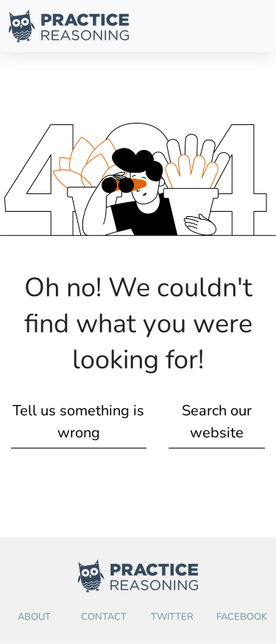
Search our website (217, 422)
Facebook (242, 617)
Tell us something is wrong (78, 422)
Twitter (172, 617)
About (34, 617)
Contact (104, 617)
